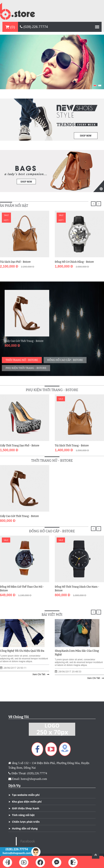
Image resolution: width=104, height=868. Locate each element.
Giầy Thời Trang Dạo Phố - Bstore (20, 446)
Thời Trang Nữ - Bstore (22, 360)
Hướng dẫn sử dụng (25, 828)
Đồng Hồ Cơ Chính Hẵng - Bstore (74, 262)
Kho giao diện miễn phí (27, 802)
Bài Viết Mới (52, 615)
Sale (6, 215)
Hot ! (6, 220)
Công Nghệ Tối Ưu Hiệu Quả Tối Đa (22, 651)
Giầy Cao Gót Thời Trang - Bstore (24, 341)
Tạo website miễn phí (26, 795)
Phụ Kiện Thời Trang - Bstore (26, 368)
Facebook (28, 841)
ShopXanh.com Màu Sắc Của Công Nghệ (77, 653)
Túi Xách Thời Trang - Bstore (72, 446)
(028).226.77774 (34, 27)
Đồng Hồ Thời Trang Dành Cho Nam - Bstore (77, 589)
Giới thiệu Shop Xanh (26, 808)
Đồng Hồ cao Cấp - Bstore (65, 360)
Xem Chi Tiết (41, 674)
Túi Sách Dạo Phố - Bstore (15, 262)
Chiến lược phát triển (26, 822)
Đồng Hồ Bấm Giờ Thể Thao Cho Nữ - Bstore (22, 589)
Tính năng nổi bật (23, 815)
